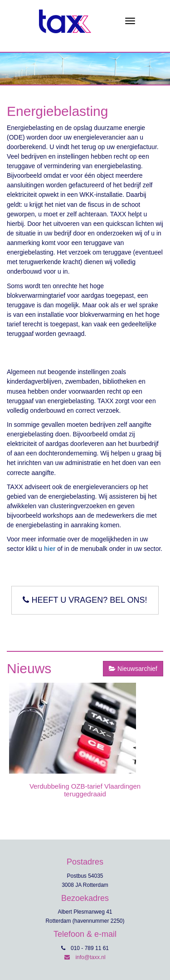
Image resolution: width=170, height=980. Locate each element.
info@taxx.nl (85, 957)
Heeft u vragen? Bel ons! (85, 600)
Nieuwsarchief (133, 669)
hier (50, 549)
